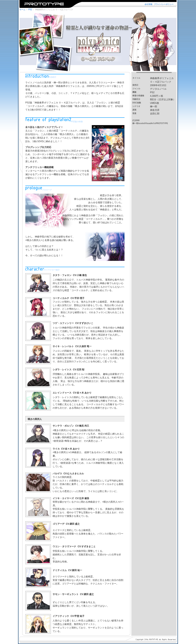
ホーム (22, 10)
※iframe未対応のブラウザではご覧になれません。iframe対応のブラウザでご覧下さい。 (98, 4)
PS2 (30, 10)
